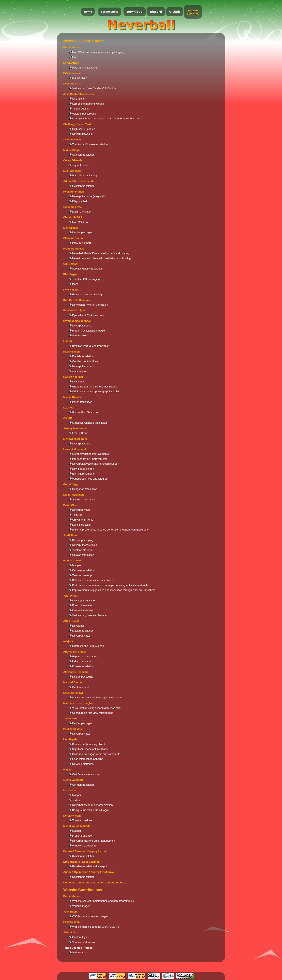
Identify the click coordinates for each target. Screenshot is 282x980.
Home (88, 12)
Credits (193, 14)
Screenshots (110, 12)
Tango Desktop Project (78, 948)
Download (135, 12)
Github (175, 12)
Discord (156, 12)
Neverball (141, 25)
